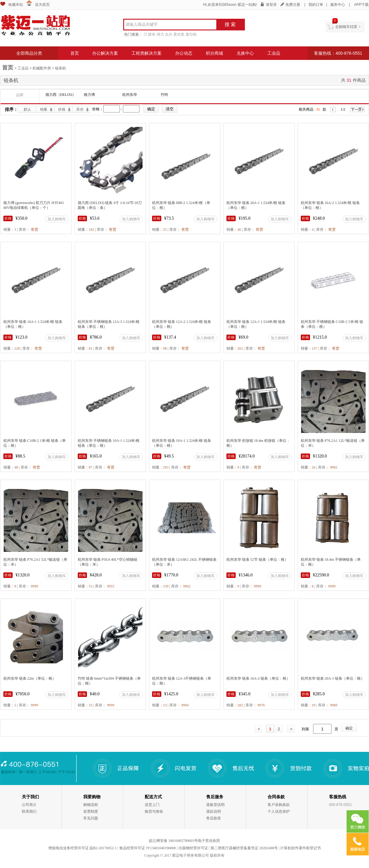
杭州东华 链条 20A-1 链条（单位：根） (333, 678)
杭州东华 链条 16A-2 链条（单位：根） (258, 678)
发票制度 (91, 811)
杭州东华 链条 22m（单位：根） (30, 678)
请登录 (271, 5)
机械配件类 (42, 68)
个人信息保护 (279, 811)
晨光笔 (179, 34)
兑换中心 (245, 53)
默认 (27, 109)
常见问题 (91, 818)
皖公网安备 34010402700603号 (173, 841)
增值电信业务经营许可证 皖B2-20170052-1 (82, 848)
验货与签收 (154, 811)
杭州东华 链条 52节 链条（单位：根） (257, 560)
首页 (75, 53)
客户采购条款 (279, 805)
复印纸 (191, 34)
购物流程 (91, 805)
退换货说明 (215, 805)
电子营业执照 (209, 841)
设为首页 (42, 5)
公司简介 (29, 805)
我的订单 (316, 5)
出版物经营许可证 (193, 848)
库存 (80, 109)
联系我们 (29, 811)
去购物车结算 (346, 27)
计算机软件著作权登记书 (300, 848)
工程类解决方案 (147, 53)
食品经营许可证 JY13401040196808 (147, 848)
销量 (44, 109)
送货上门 (152, 805)
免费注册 (293, 5)
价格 (62, 109)
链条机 (61, 68)
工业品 (274, 53)
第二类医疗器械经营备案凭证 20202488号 (244, 848)
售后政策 (214, 818)
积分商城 (214, 53)
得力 (160, 34)
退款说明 (214, 811)
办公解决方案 (105, 53)
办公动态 (184, 53)
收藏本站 (16, 5)
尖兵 (169, 34)
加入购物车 (57, 219)
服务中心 (338, 5)
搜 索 (230, 24)
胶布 (152, 34)
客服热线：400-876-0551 (338, 53)
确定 (349, 728)
